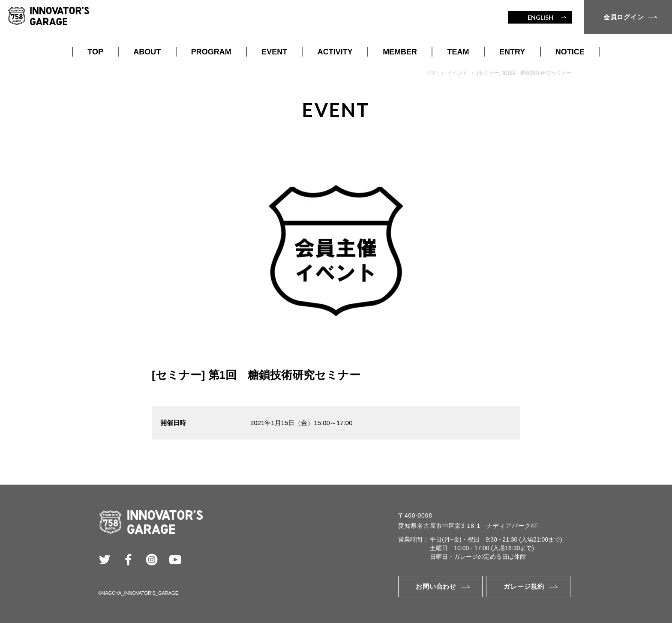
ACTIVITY (335, 52)
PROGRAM (211, 52)
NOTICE (570, 52)
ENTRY (512, 52)
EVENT (274, 52)
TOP (95, 52)
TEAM (458, 52)
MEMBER (400, 52)
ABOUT (147, 52)
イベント (457, 73)
